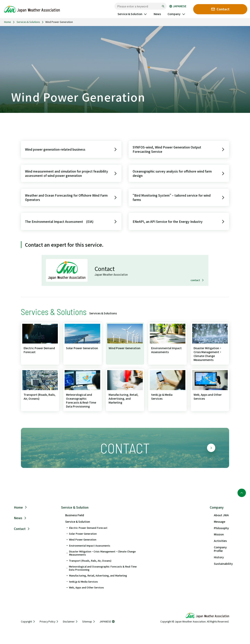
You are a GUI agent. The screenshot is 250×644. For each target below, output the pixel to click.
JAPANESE (178, 6)
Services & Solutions (28, 22)
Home (8, 22)
